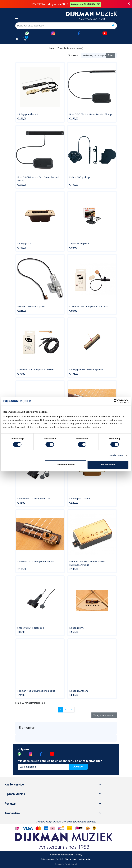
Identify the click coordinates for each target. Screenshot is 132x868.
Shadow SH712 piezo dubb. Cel (34, 498)
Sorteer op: (74, 55)
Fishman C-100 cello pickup (32, 306)
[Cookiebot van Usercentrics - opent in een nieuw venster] (116, 401)
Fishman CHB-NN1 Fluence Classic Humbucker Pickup (87, 563)
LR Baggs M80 (25, 243)
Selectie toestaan (66, 465)
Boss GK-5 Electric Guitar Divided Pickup (90, 114)
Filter (110, 55)
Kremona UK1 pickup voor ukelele (35, 369)
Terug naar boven (104, 715)
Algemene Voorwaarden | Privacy (66, 855)
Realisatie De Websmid (66, 864)
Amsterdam (12, 813)
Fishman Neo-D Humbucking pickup (36, 691)
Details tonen (116, 455)
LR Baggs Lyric (77, 628)
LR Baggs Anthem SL (28, 114)
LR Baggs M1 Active (80, 498)
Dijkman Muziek (15, 794)
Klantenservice (14, 784)
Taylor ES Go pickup (80, 243)
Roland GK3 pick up (79, 177)
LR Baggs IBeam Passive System (86, 369)
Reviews (10, 804)
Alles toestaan (108, 465)
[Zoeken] (66, 26)
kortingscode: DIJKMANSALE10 (86, 4)
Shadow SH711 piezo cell (31, 628)
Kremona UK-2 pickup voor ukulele (36, 562)
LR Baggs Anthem (79, 691)
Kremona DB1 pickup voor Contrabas (89, 306)
